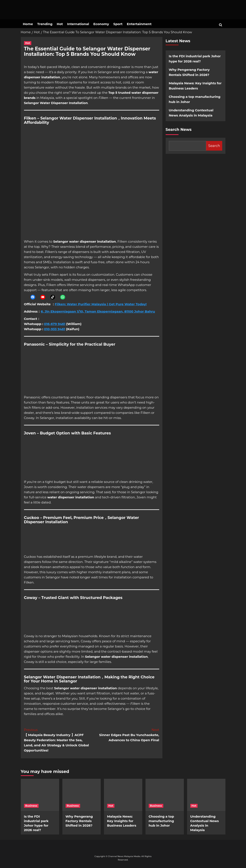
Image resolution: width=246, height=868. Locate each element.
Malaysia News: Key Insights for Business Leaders (195, 86)
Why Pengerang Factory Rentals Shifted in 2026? (189, 72)
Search (214, 146)
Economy (101, 24)
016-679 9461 (55, 324)
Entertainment (139, 24)
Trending (45, 24)
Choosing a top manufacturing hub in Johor (195, 99)
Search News (179, 130)
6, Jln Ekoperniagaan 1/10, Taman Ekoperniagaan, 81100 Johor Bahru (98, 311)
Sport (118, 24)
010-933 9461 (55, 329)
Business (31, 806)
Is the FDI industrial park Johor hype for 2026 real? (195, 59)
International (78, 24)
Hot (60, 24)
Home (28, 24)
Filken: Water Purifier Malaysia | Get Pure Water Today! (101, 304)
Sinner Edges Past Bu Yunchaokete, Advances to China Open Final (125, 735)
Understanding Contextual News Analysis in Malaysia (191, 113)
